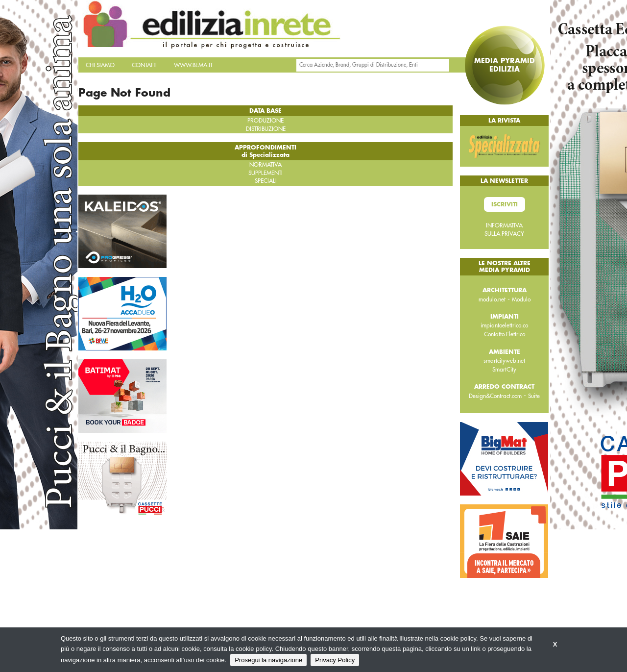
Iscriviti (505, 204)
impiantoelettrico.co (504, 325)
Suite (534, 396)
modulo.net (492, 299)
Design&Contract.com (495, 396)
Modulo (521, 299)
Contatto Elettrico (505, 334)
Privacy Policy (335, 660)
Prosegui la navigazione (268, 660)
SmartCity (504, 370)
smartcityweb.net (504, 361)
